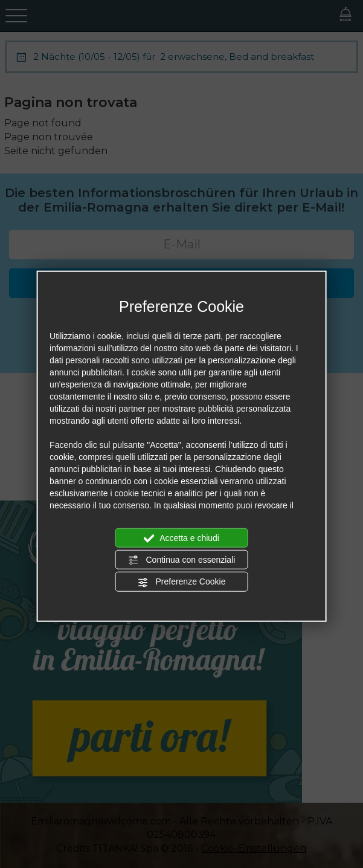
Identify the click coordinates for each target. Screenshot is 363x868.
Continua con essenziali (182, 560)
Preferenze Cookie (182, 582)
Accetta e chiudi (181, 538)
